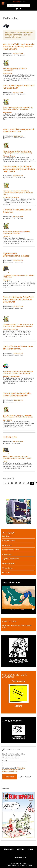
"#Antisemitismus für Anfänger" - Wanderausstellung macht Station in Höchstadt (19, 169)
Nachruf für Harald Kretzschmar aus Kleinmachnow (18, 348)
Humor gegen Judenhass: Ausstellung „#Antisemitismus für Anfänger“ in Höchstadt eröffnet (18, 193)
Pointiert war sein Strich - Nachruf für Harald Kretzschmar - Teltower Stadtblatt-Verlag (18, 372)
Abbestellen (25, 777)
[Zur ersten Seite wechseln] (5, 483)
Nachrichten (6, 536)
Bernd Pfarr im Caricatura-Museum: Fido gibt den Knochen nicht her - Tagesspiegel (18, 108)
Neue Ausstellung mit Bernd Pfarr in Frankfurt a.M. (19, 87)
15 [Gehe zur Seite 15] (28, 483)
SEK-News (7, 280)
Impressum (21, 849)
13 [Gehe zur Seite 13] (20, 483)
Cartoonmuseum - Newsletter (12, 756)
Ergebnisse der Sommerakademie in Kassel (16, 255)
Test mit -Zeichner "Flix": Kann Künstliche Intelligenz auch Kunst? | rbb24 (17, 457)
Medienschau (18, 53)
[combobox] (18, 5)
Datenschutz (9, 849)
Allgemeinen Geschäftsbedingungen (14, 769)
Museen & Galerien (9, 541)
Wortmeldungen (8, 568)
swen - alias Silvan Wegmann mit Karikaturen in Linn (19, 131)
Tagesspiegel (7, 112)
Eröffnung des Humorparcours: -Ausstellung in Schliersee (17, 232)
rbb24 (5, 461)
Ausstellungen (7, 545)
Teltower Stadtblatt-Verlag (12, 376)
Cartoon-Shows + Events (11, 550)
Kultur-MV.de (7, 73)
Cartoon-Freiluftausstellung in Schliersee (17, 211)
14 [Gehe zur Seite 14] (24, 483)
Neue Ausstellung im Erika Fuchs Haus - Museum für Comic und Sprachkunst (19, 299)
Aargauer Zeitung (9, 156)
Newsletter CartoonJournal (12, 758)
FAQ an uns (6, 572)
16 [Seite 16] (32, 483)
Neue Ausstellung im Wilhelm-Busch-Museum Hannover (17, 395)
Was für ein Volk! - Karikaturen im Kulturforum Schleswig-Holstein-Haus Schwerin (19, 47)
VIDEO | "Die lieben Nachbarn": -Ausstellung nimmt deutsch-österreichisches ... (19, 416)
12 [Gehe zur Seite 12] (16, 483)
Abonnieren (10, 777)
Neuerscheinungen (9, 563)
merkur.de (6, 237)
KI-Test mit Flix (10, 437)
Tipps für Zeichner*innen (11, 559)
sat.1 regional (8, 420)
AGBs (30, 849)
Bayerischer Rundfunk (10, 329)
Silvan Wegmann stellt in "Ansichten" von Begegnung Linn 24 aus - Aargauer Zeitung (18, 152)
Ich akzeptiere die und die (14, 770)
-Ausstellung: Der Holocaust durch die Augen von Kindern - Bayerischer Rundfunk (18, 325)
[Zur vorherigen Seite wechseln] (8, 483)
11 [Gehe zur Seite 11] (12, 483)
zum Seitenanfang (18, 857)
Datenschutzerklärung (10, 771)
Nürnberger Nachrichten (11, 197)
